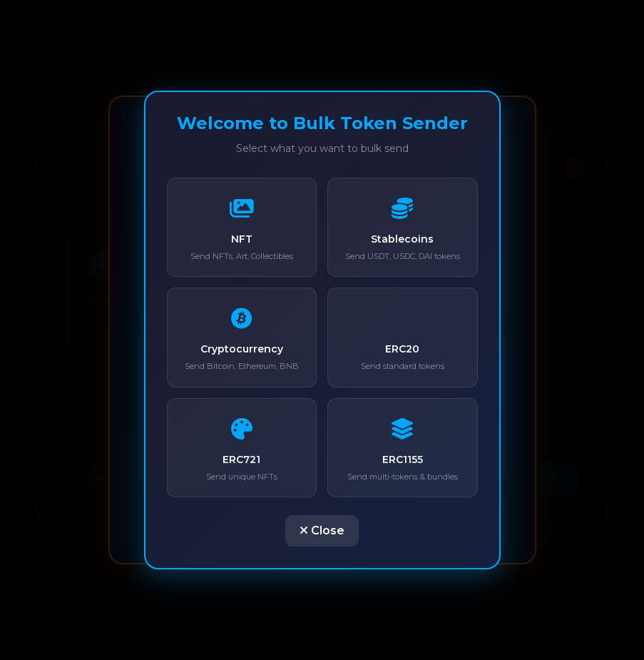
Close (322, 530)
